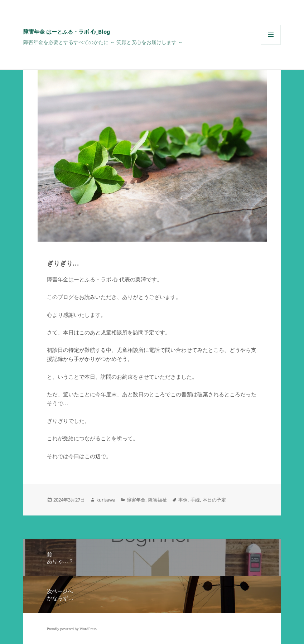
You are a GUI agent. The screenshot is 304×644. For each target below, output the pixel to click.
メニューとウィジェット (271, 45)
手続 (195, 500)
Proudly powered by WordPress (72, 629)
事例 (183, 500)
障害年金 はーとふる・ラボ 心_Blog (67, 32)
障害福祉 (158, 500)
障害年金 (136, 500)
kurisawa (106, 500)
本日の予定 (214, 500)
